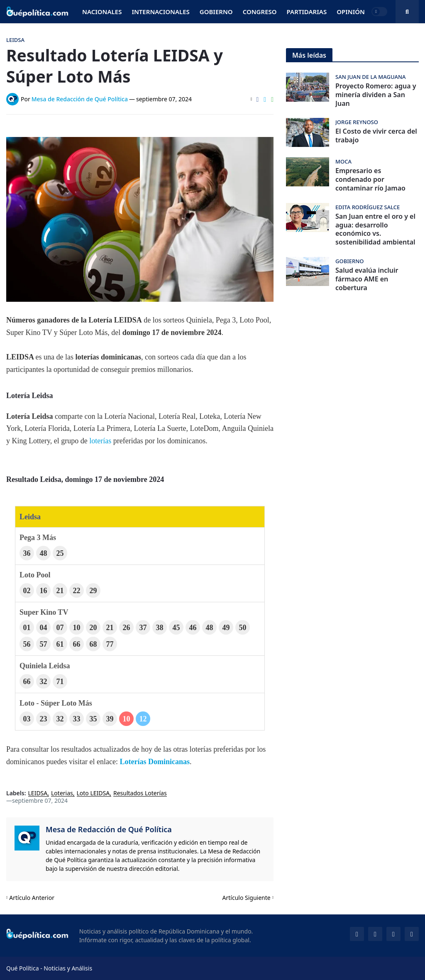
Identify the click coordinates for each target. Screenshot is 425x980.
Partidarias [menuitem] (307, 12)
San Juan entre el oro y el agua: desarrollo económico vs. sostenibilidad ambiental (375, 229)
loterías (100, 441)
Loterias (62, 793)
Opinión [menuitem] (351, 12)
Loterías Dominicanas (155, 762)
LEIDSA (38, 793)
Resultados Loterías (140, 793)
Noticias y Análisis (68, 968)
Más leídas (309, 55)
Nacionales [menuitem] (102, 12)
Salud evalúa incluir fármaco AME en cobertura (367, 279)
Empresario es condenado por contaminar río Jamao (370, 179)
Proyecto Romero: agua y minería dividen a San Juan (376, 95)
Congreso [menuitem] (260, 12)
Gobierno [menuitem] (216, 12)
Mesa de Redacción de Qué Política (109, 829)
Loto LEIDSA (93, 793)
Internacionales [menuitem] (160, 12)
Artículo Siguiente (247, 898)
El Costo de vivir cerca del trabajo (376, 136)
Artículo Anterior (32, 898)
